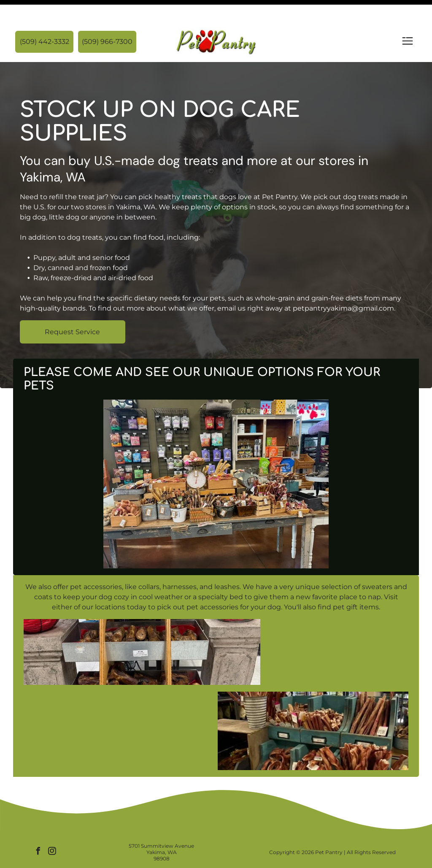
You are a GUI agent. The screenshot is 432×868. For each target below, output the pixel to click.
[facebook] (38, 831)
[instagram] (52, 831)
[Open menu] (408, 20)
